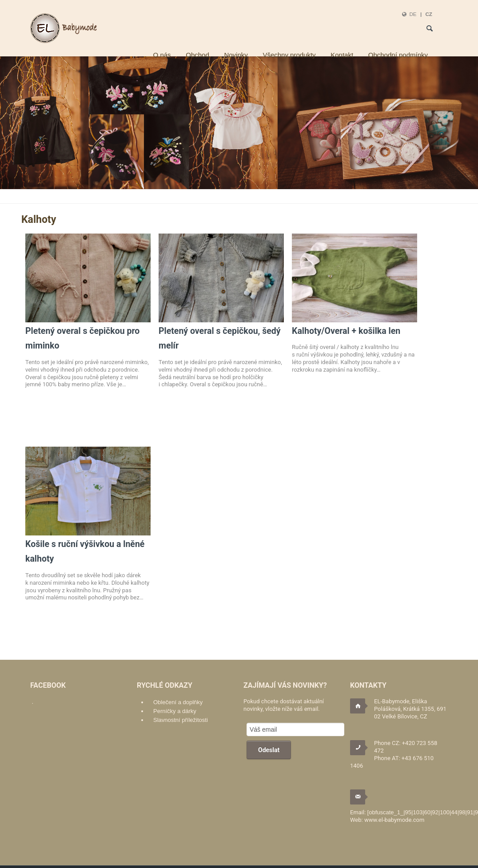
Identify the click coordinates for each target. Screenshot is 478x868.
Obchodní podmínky (398, 55)
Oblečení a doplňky (178, 702)
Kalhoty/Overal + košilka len (346, 331)
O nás (162, 55)
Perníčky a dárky (175, 711)
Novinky (236, 55)
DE (413, 14)
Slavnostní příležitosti (181, 720)
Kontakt (342, 55)
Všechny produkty (289, 55)
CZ (429, 14)
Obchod (197, 55)
